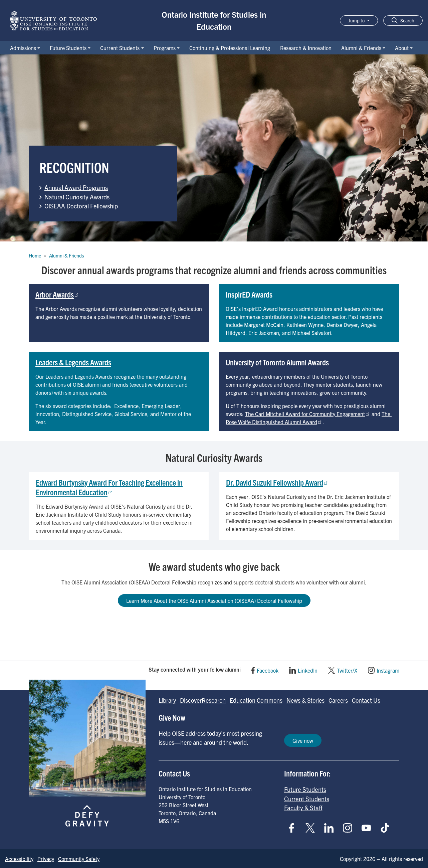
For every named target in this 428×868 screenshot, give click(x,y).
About (402, 48)
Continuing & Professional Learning (230, 48)
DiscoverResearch (203, 700)
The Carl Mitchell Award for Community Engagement (308, 414)
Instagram (388, 670)
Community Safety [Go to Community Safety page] (79, 859)
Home (35, 255)
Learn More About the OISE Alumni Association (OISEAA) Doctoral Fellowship (214, 600)
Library (167, 700)
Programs (165, 48)
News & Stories (305, 700)
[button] (403, 21)
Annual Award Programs (76, 187)
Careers (338, 700)
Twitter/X (347, 670)
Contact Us (366, 700)
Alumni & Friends (361, 48)
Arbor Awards (57, 294)
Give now (303, 740)
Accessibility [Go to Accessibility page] (19, 859)
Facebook (268, 670)
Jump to (357, 20)
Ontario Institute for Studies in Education (214, 20)
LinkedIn (308, 670)
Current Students (120, 48)
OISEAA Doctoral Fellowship (81, 206)
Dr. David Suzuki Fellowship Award (277, 482)
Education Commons (256, 700)
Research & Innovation (306, 48)
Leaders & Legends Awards (73, 362)
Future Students (68, 48)
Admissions (23, 48)
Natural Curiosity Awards (77, 197)
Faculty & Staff (303, 808)
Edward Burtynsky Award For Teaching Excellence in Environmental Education (109, 487)
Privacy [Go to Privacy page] (46, 859)
